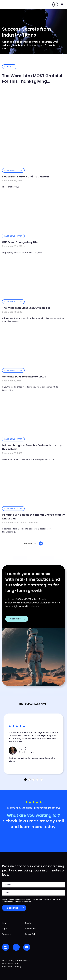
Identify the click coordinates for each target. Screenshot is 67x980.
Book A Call (30, 934)
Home (5, 923)
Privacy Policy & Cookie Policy (16, 960)
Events (28, 923)
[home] (3, 5)
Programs (6, 934)
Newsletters (31, 929)
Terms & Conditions (11, 963)
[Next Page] (33, 545)
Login (5, 929)
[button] (62, 5)
